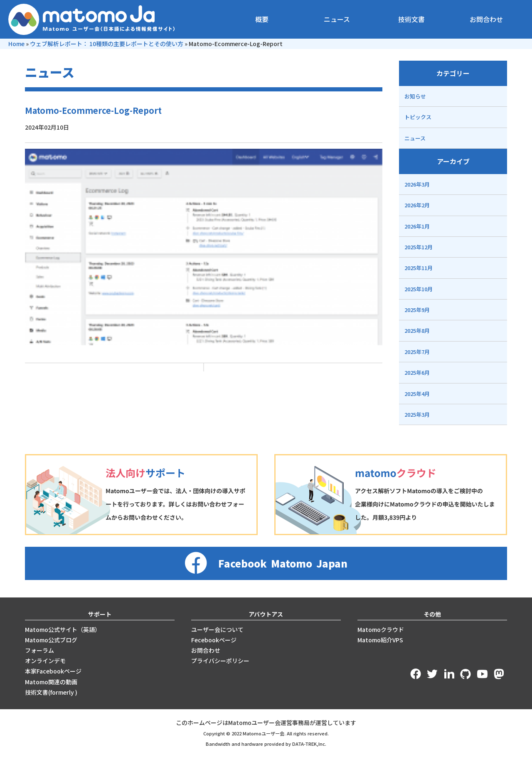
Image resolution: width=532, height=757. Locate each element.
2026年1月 (417, 226)
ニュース (337, 19)
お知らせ (415, 96)
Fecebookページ (214, 640)
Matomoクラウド (381, 629)
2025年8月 (417, 331)
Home (16, 44)
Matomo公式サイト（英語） (63, 629)
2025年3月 (417, 414)
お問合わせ (486, 19)
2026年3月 (417, 184)
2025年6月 (417, 372)
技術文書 (411, 19)
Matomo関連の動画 (51, 682)
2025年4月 (417, 394)
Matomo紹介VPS (380, 640)
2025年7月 (417, 352)
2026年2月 (417, 205)
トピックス (418, 117)
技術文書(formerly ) (51, 692)
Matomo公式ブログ (51, 640)
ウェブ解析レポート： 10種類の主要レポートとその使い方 (107, 44)
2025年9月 (417, 310)
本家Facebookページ (53, 671)
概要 (262, 19)
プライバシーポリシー (220, 661)
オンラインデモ (45, 661)
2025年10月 (419, 289)
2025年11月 (419, 268)
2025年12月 (419, 247)
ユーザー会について (217, 629)
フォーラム (39, 650)
